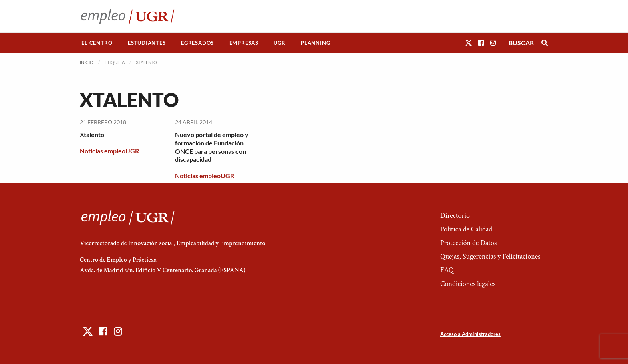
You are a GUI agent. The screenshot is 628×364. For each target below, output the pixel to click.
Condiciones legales (468, 284)
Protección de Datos (468, 243)
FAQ (447, 270)
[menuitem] (97, 43)
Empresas (244, 43)
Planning (315, 43)
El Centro (97, 43)
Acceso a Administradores (470, 334)
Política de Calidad (466, 229)
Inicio (87, 62)
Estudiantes (147, 43)
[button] (469, 43)
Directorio (455, 216)
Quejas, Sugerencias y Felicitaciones (490, 256)
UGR (279, 43)
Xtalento (92, 134)
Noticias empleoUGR (109, 151)
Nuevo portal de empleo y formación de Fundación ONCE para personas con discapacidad (212, 147)
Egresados (197, 43)
